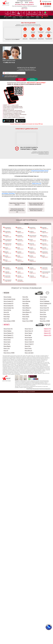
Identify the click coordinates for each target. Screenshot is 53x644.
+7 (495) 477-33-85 (20, 237)
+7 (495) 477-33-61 (20, 241)
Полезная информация (29, 389)
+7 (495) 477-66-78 (45, 277)
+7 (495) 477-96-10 (20, 249)
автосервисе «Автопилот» (8, 193)
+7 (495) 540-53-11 (20, 257)
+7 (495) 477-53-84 (32, 249)
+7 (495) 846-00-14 (8, 257)
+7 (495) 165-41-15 (20, 273)
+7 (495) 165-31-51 (32, 273)
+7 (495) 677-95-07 (32, 241)
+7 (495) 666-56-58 (32, 277)
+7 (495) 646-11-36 (8, 245)
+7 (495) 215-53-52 (45, 245)
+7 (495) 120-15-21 (20, 229)
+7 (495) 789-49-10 (8, 241)
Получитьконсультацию (32, 79)
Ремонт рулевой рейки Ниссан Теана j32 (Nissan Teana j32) (36, 204)
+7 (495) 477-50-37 (45, 233)
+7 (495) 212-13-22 (9, 62)
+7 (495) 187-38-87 (20, 269)
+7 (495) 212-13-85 (45, 273)
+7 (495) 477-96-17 (8, 249)
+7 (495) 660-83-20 (32, 261)
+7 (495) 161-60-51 (20, 261)
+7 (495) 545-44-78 (32, 257)
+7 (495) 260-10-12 (45, 229)
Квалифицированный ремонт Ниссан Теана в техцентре (36, 210)
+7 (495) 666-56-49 (8, 273)
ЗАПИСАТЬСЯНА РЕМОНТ (21, 79)
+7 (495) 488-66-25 (8, 269)
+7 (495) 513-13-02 (20, 233)
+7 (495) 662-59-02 (45, 253)
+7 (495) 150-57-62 (45, 237)
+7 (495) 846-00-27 (32, 233)
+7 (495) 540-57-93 (20, 245)
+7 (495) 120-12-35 (8, 253)
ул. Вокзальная (7, 277)
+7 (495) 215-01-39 (8, 233)
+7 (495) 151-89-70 (32, 237)
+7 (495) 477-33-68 (8, 237)
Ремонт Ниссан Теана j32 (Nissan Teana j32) (17, 204)
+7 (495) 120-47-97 (8, 281)
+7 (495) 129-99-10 (32, 245)
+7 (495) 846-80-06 (20, 281)
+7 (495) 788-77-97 (45, 241)
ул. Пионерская (45, 269)
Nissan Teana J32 (37, 183)
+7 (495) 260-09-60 (32, 253)
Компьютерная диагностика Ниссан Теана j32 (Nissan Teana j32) (17, 210)
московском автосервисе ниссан (40, 171)
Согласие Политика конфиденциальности (45, 389)
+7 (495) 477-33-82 (32, 229)
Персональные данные (36, 389)
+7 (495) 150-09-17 (45, 257)
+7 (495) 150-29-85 (8, 229)
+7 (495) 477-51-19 (8, 261)
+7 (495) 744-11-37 (20, 253)
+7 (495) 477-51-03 (45, 249)
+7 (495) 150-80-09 (32, 269)
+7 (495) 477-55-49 (20, 277)
